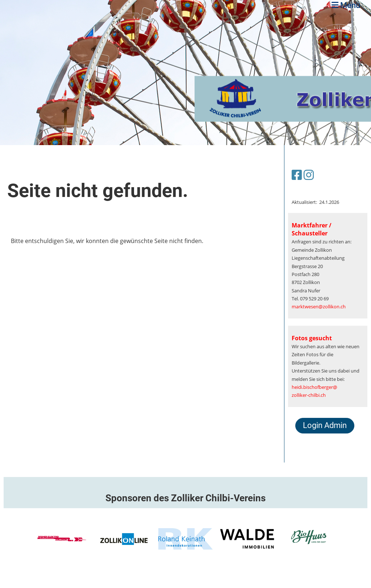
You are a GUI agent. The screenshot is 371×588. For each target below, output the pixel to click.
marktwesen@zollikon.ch (319, 307)
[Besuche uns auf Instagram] (309, 175)
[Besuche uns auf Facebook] (297, 175)
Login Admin (325, 425)
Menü (346, 5)
